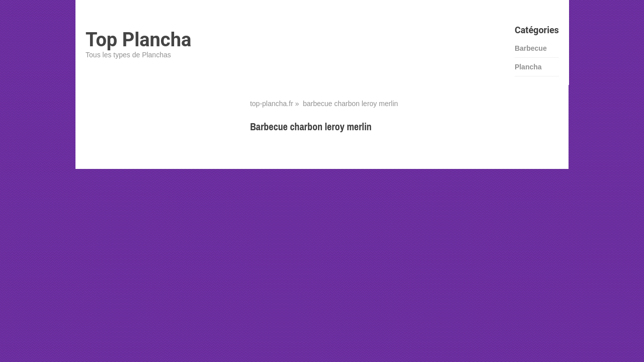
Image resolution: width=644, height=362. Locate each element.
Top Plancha (138, 40)
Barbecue (531, 48)
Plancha (528, 67)
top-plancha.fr (272, 104)
